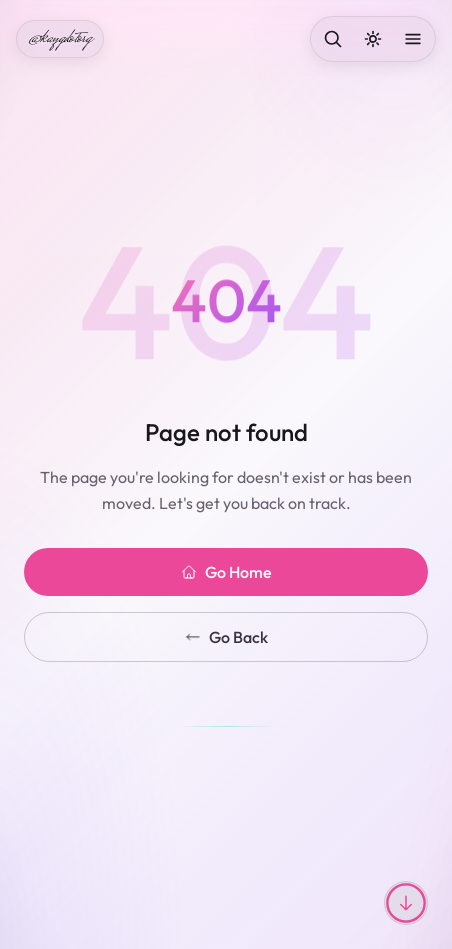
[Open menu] (413, 39)
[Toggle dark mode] (373, 39)
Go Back (226, 637)
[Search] (333, 39)
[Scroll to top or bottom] (406, 903)
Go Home (226, 572)
